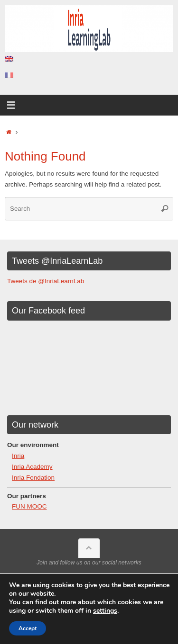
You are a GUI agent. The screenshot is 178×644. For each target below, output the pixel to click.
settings (105, 611)
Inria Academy (32, 467)
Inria (18, 456)
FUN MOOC (29, 506)
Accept (28, 628)
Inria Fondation (33, 478)
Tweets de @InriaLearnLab (46, 281)
